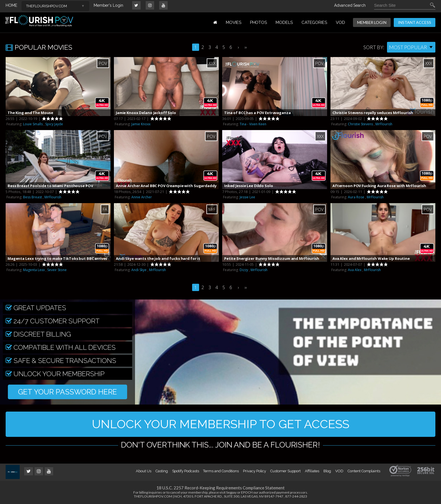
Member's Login (108, 5)
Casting (162, 471)
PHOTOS (259, 22)
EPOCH (247, 492)
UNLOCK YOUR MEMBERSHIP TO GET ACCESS (221, 424)
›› (246, 47)
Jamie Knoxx (141, 124)
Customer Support (285, 471)
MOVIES (234, 22)
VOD (340, 22)
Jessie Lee (247, 197)
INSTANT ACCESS (415, 22)
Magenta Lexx (34, 270)
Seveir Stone (57, 270)
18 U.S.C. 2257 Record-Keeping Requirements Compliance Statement (220, 488)
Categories (314, 22)
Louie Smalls (33, 124)
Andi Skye (139, 270)
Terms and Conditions (221, 471)
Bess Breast (32, 197)
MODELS (284, 22)
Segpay (231, 492)
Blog (327, 471)
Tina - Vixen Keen (253, 124)
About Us (143, 471)
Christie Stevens (360, 124)
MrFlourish (384, 124)
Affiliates (312, 471)
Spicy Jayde (54, 124)
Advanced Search (350, 5)
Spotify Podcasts (186, 471)
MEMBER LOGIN (372, 22)
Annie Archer (142, 197)
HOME (11, 5)
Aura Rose (356, 197)
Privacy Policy (255, 471)
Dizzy (244, 270)
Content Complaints (364, 471)
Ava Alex (355, 270)
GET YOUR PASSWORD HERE (67, 392)
